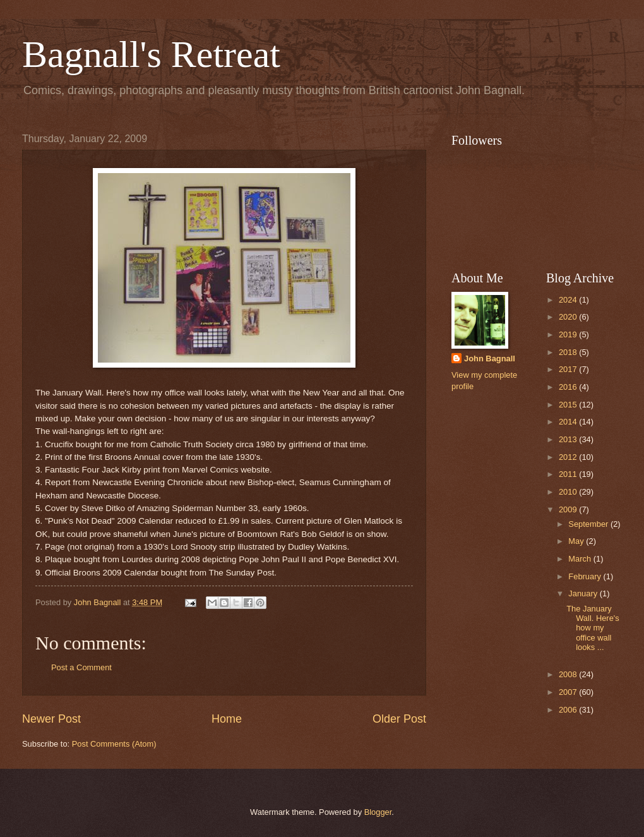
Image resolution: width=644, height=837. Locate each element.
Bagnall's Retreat (151, 54)
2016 (569, 387)
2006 (569, 710)
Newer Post (51, 719)
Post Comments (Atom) (114, 744)
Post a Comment (81, 667)
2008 (569, 674)
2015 (569, 405)
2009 (569, 509)
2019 (569, 334)
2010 (569, 492)
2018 (569, 352)
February (586, 576)
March (581, 559)
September (589, 524)
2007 (569, 692)
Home (227, 719)
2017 (569, 369)
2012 (569, 457)
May (577, 541)
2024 (569, 300)
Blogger (378, 812)
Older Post (399, 719)
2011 (569, 474)
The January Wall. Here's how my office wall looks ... (593, 628)
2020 (569, 317)
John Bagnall (490, 358)
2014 (569, 422)
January (584, 593)
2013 (569, 439)
